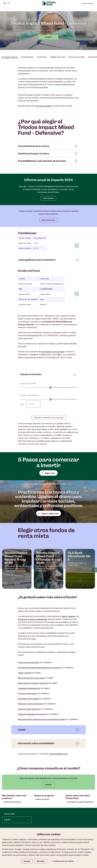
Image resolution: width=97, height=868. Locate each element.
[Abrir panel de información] (75, 376)
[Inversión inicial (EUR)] (63, 389)
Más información (48, 221)
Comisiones (42, 57)
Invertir (49, 37)
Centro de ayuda (42, 804)
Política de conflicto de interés (32, 706)
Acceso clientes (88, 3)
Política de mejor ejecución (30, 711)
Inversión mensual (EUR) (31, 397)
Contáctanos (89, 844)
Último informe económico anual (32, 680)
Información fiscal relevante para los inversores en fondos (44, 722)
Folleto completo (25, 675)
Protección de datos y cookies (81, 838)
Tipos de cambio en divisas (71, 841)
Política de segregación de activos (33, 716)
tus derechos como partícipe (54, 353)
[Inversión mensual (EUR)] (63, 401)
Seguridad (90, 841)
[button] (95, 572)
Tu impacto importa (9, 57)
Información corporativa (55, 838)
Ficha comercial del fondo (29, 665)
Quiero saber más (50, 516)
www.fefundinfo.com (59, 759)
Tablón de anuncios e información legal (63, 844)
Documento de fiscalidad (29, 701)
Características (27, 57)
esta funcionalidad (44, 106)
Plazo (22, 406)
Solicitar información (12, 807)
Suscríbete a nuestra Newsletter (80, 807)
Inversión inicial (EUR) (29, 385)
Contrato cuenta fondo (28, 696)
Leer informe (48, 199)
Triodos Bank (9, 819)
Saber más (50, 475)
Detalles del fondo (58, 57)
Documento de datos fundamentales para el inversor (41, 670)
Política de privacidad (85, 834)
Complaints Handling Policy (30, 691)
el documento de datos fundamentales (35, 621)
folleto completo (69, 619)
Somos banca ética (77, 57)
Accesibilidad (67, 834)
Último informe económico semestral (34, 685)
